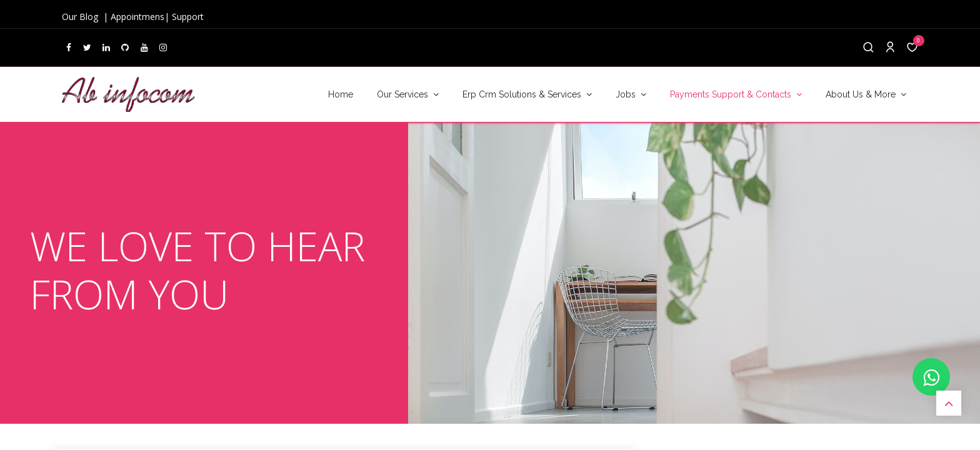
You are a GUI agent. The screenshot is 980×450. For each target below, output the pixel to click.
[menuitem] (341, 95)
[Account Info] (890, 48)
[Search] (868, 48)
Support (188, 17)
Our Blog (81, 17)
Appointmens (137, 17)
